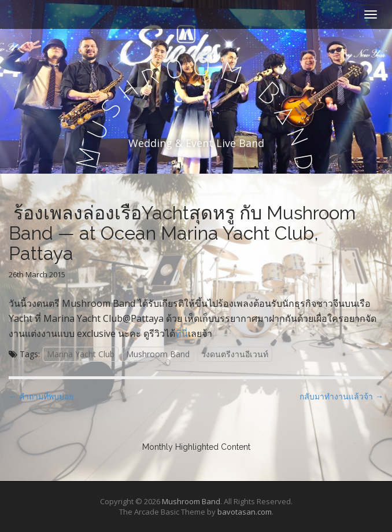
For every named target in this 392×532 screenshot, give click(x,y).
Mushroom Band (158, 354)
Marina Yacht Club (81, 354)
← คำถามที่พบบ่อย (41, 396)
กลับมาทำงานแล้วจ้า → (341, 396)
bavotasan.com (245, 512)
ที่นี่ (182, 333)
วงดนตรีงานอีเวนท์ (235, 354)
